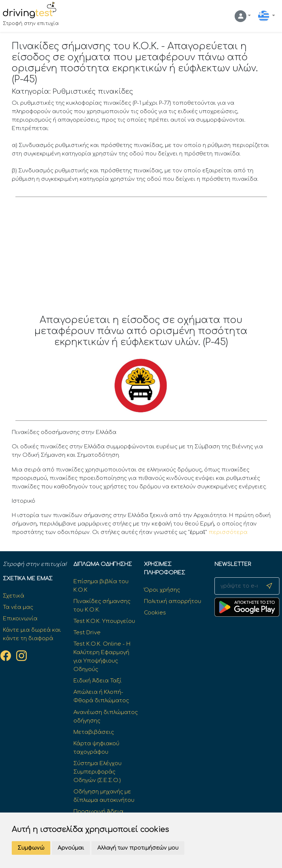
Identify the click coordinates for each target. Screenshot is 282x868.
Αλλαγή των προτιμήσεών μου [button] (138, 848)
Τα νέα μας (18, 607)
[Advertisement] (141, 259)
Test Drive (87, 632)
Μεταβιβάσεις (94, 732)
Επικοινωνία (20, 618)
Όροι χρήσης (162, 590)
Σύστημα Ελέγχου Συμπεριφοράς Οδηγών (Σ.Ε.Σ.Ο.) (97, 772)
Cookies (155, 613)
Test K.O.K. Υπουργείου (104, 621)
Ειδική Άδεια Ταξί (97, 681)
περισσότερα (228, 532)
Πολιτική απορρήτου (173, 601)
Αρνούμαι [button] (71, 848)
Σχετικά (14, 596)
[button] (243, 16)
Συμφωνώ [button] (31, 848)
